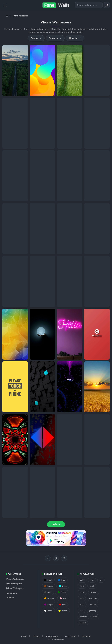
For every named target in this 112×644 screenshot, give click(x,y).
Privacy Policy (52, 636)
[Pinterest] (56, 558)
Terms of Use (70, 636)
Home (24, 636)
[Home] (7, 16)
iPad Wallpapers (14, 584)
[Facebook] (48, 558)
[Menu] (5, 5)
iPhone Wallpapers (15, 579)
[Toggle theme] (107, 5)
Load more (56, 524)
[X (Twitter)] (64, 558)
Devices (10, 598)
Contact (36, 636)
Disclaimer (86, 636)
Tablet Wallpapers (15, 588)
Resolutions (12, 593)
